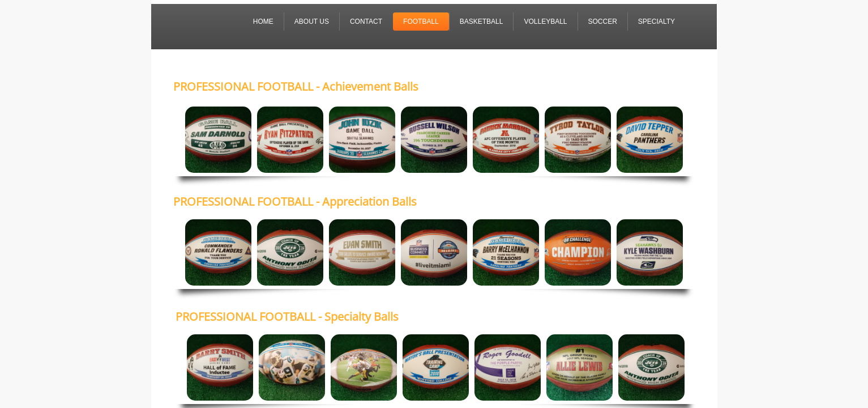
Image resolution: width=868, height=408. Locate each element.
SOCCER (603, 22)
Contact (366, 22)
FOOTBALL (421, 22)
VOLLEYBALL (545, 22)
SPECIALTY (657, 22)
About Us (312, 22)
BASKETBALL (482, 22)
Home (263, 22)
